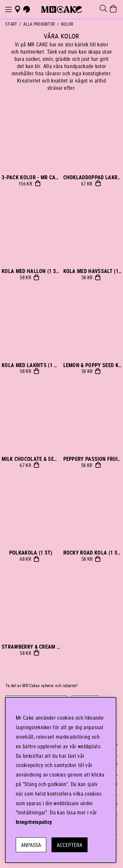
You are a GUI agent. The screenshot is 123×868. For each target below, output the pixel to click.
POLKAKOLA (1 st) (31, 553)
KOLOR (67, 24)
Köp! (38, 183)
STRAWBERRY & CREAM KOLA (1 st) (43, 647)
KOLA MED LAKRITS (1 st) (32, 365)
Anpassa (31, 845)
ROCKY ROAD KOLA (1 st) (93, 553)
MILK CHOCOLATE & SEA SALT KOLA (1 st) (51, 459)
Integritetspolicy (34, 822)
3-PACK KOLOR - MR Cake (31, 177)
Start (11, 24)
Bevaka (98, 183)
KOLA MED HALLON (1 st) (31, 271)
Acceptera (70, 845)
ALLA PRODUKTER (39, 24)
